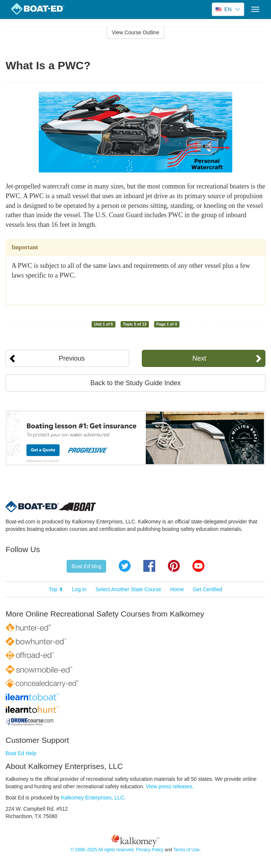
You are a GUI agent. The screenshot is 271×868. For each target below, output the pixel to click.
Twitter (125, 566)
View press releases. (170, 786)
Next (199, 358)
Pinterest (174, 566)
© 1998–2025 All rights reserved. (103, 850)
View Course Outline (135, 32)
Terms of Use (186, 850)
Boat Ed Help (21, 753)
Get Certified (208, 589)
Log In (79, 589)
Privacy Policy (150, 850)
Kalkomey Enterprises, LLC (93, 798)
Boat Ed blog (86, 566)
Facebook (149, 566)
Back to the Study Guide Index (135, 383)
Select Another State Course (128, 589)
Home (177, 589)
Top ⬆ (56, 589)
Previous (72, 358)
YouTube (198, 566)
